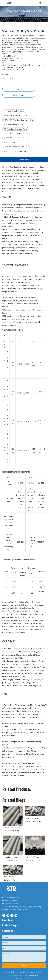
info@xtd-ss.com (12, 904)
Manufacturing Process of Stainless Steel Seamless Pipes (13, 859)
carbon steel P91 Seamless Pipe (16, 133)
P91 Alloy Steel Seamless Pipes (15, 129)
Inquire (19, 89)
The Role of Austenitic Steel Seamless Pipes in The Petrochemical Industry (34, 859)
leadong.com (21, 978)
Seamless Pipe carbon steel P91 (16, 147)
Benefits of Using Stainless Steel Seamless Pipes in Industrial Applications (35, 820)
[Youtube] (16, 915)
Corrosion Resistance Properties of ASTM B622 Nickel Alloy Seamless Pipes (12, 830)
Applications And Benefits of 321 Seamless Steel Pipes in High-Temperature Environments (13, 879)
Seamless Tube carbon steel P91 (16, 142)
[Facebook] (4, 915)
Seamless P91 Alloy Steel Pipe (15, 151)
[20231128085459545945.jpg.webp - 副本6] (24, 14)
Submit (24, 965)
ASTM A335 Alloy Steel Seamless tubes (18, 120)
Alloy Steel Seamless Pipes (14, 124)
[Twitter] (12, 915)
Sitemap (29, 978)
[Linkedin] (8, 915)
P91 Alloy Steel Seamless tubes (15, 116)
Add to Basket (19, 95)
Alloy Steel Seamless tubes (14, 111)
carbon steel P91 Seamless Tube (16, 138)
